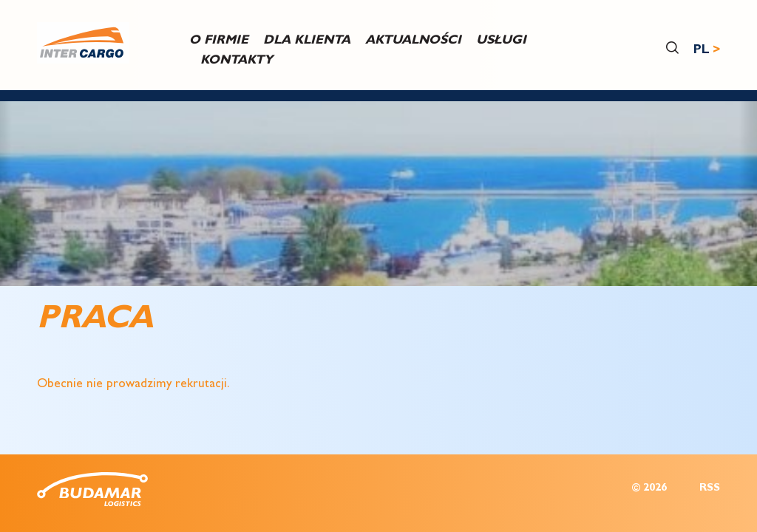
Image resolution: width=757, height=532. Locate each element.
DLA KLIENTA (307, 40)
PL (702, 51)
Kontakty (237, 61)
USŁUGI (501, 40)
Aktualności (413, 40)
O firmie (219, 40)
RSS (710, 489)
